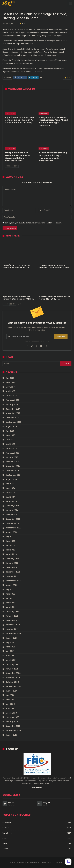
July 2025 (10, 431)
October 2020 (12, 682)
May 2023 (10, 545)
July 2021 (10, 642)
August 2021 (11, 638)
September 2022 (13, 581)
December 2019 (13, 726)
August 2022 (12, 585)
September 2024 (13, 475)
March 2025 (11, 449)
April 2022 (10, 603)
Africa (5, 843)
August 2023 (12, 532)
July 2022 (10, 589)
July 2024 (10, 484)
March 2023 (11, 554)
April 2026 (10, 391)
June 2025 (10, 435)
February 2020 (12, 717)
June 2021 (10, 647)
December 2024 (13, 462)
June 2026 (10, 382)
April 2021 (10, 656)
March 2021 (11, 660)
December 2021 (13, 620)
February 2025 (12, 453)
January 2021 (12, 669)
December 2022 (13, 567)
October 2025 (12, 418)
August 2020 (12, 691)
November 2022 (13, 572)
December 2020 (13, 673)
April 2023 (10, 550)
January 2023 (12, 563)
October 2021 (12, 629)
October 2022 (12, 576)
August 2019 (11, 735)
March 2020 (11, 713)
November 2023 (13, 519)
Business (6, 828)
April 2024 (10, 497)
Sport (5, 838)
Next (15, 166)
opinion (5, 849)
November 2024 (13, 466)
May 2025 (10, 440)
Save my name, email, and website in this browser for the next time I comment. (33, 223)
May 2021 (10, 651)
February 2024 (12, 506)
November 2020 (13, 678)
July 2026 (10, 378)
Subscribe (61, 336)
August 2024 (12, 479)
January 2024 (12, 510)
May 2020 (10, 704)
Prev (8, 166)
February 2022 (12, 611)
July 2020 (10, 695)
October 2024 (12, 471)
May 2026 (10, 387)
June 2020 (10, 700)
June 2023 (10, 541)
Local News (11, 113)
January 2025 (12, 457)
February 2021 (12, 664)
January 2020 (12, 722)
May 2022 (10, 598)
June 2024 (10, 488)
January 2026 (12, 405)
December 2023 (13, 515)
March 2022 (11, 607)
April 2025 (10, 444)
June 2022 (10, 594)
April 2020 (10, 708)
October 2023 (12, 523)
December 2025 (13, 409)
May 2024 (10, 493)
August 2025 (12, 427)
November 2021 (13, 625)
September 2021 (13, 634)
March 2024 (11, 501)
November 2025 (13, 413)
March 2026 (11, 396)
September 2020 (13, 686)
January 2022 (12, 616)
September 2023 (13, 528)
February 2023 (12, 559)
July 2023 (10, 537)
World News (7, 833)
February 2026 (12, 400)
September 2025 (13, 422)
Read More (37, 788)
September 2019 (13, 731)
